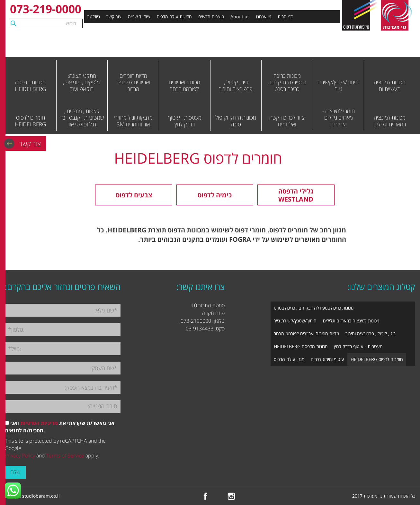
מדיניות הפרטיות (39, 423)
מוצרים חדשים (211, 17)
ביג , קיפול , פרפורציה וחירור (371, 334)
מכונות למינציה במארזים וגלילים (351, 321)
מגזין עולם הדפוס (289, 359)
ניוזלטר (94, 17)
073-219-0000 (46, 9)
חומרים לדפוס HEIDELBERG (377, 359)
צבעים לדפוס (134, 195)
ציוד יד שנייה (139, 17)
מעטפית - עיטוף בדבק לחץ (358, 346)
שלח (15, 472)
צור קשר (114, 17)
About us (240, 17)
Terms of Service (65, 455)
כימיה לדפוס (215, 195)
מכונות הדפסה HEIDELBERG (301, 346)
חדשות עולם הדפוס (174, 17)
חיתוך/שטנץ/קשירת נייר (295, 321)
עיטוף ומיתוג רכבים (327, 359)
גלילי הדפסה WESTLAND (296, 195)
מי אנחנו (264, 17)
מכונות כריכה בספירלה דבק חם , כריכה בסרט (314, 308)
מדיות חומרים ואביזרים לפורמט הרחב (306, 334)
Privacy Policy (20, 455)
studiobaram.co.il (41, 496)
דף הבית (285, 17)
